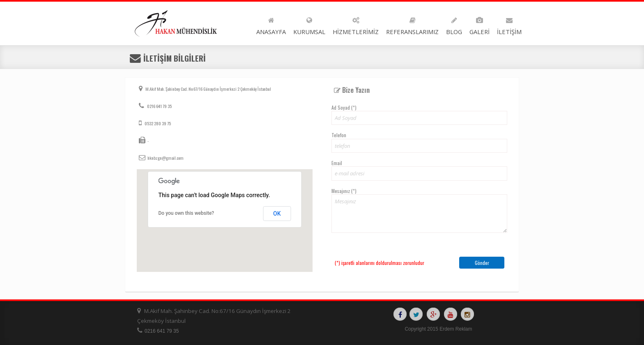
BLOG (454, 24)
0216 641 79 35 (159, 106)
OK (277, 214)
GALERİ (480, 24)
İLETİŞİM (509, 24)
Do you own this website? (186, 213)
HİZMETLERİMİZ (356, 24)
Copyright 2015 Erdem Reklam (438, 329)
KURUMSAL (309, 24)
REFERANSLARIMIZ (412, 24)
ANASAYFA (271, 24)
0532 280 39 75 (157, 123)
